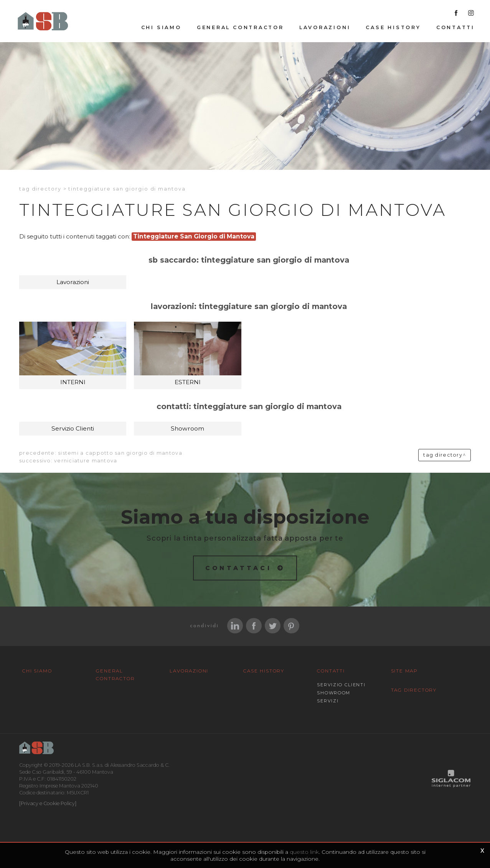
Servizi (328, 701)
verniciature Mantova (86, 461)
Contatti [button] (455, 27)
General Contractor (240, 27)
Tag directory (40, 189)
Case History (393, 27)
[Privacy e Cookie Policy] (48, 803)
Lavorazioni (325, 27)
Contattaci (238, 568)
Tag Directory (414, 690)
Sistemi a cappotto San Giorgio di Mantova (120, 453)
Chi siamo (161, 27)
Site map (404, 671)
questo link (304, 852)
